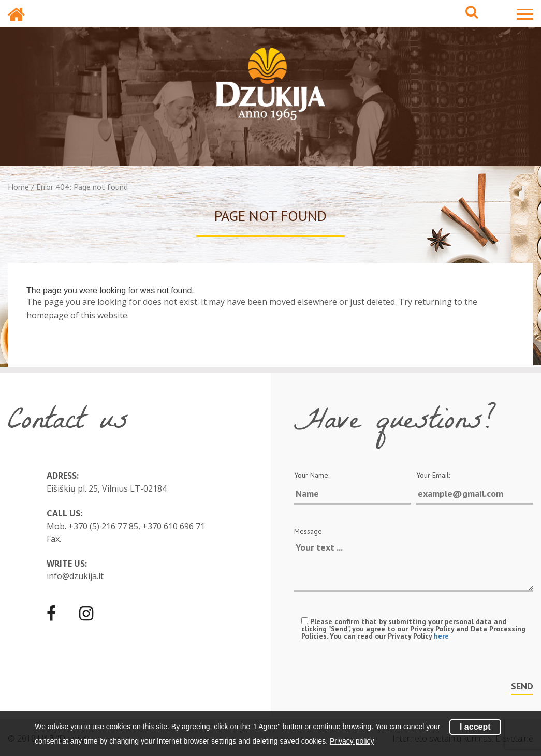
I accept (475, 727)
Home (18, 187)
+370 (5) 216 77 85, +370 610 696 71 (137, 526)
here (441, 636)
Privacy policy (352, 741)
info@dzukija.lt (75, 576)
